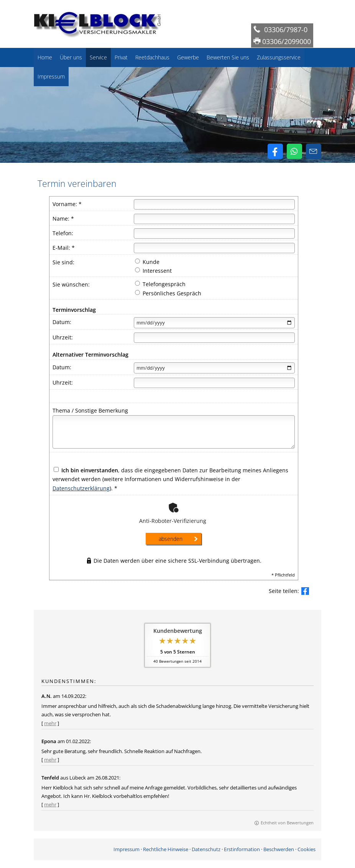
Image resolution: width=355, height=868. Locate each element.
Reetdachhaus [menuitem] (152, 57)
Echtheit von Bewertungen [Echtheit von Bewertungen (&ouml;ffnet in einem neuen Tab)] (287, 823)
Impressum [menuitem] (51, 76)
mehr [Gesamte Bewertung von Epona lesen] (50, 760)
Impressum (127, 849)
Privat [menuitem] (121, 57)
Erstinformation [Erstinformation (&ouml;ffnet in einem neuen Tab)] (242, 849)
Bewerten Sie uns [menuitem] (228, 57)
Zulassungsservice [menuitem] (279, 57)
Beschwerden (279, 849)
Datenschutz (206, 849)
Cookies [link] (307, 849)
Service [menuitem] (98, 57)
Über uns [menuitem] (71, 57)
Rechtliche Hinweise (166, 849)
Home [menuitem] (45, 57)
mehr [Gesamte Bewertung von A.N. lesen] (50, 723)
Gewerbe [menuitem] (188, 57)
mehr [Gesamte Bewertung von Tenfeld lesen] (50, 804)
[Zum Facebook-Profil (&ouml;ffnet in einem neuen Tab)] (275, 151)
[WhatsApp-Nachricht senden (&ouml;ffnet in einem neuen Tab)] (294, 151)
